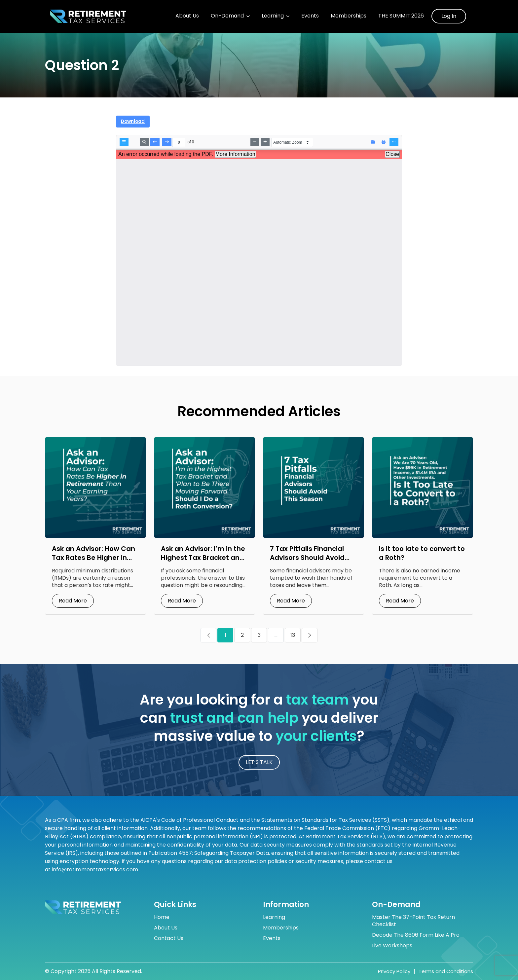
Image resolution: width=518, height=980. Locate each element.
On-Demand (227, 16)
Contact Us (169, 938)
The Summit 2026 (401, 16)
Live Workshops (392, 946)
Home (162, 917)
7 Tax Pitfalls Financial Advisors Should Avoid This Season (307, 558)
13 (293, 635)
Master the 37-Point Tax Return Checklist (413, 921)
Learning (273, 16)
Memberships (349, 16)
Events (310, 16)
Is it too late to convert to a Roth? (422, 553)
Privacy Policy (394, 971)
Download (133, 121)
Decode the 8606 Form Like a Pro (416, 935)
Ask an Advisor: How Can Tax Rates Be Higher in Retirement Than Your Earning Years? (93, 562)
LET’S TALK (259, 762)
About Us (187, 16)
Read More (73, 601)
